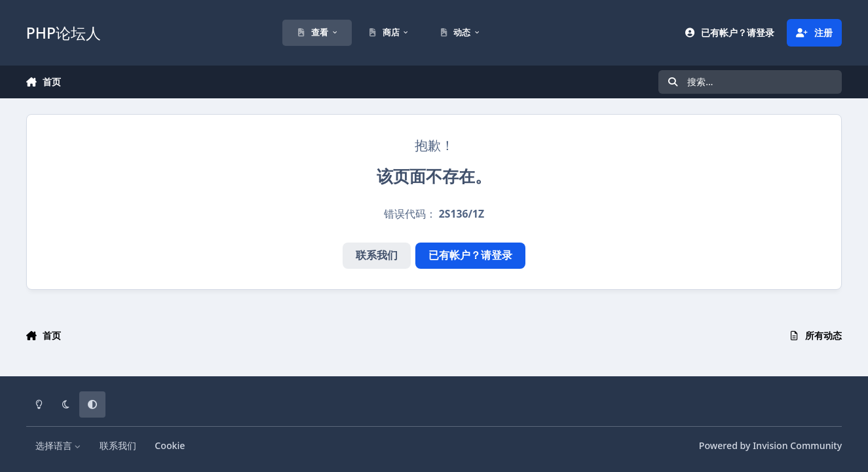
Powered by (771, 445)
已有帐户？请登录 (470, 255)
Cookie (170, 445)
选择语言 (58, 445)
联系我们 (377, 255)
